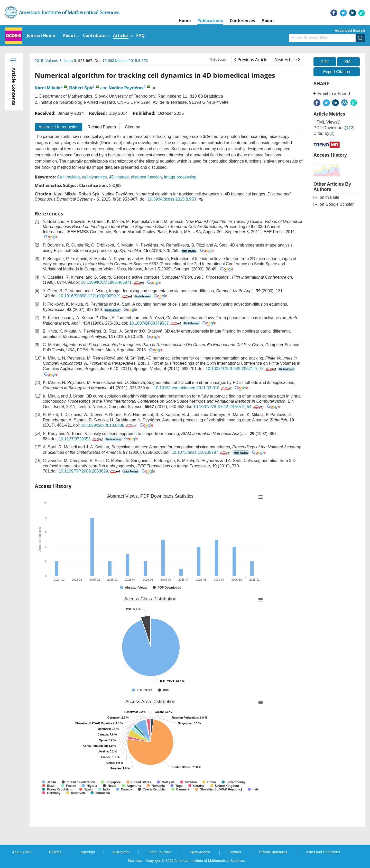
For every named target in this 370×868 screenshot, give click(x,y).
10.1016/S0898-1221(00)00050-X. (96, 296)
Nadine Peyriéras (126, 88)
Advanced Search (350, 31)
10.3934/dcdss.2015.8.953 (125, 60)
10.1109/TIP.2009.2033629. (90, 471)
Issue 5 (70, 60)
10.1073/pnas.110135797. (202, 452)
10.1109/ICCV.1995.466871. (113, 282)
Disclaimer (121, 852)
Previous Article (251, 60)
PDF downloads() (334, 128)
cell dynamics (94, 177)
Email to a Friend (334, 94)
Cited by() (324, 133)
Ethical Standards (273, 852)
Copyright (87, 852)
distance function (146, 177)
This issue (218, 60)
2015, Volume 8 (48, 60)
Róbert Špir (81, 88)
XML (348, 62)
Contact (235, 852)
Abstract (59, 127)
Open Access (200, 852)
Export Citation (337, 72)
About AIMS (22, 852)
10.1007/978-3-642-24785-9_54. (229, 407)
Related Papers (102, 127)
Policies (55, 852)
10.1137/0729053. (81, 439)
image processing (180, 177)
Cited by (132, 127)
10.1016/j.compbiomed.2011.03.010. (193, 388)
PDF (325, 62)
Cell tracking (68, 177)
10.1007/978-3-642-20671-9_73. (241, 369)
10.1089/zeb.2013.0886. (109, 425)
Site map (135, 861)
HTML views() (327, 122)
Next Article (287, 60)
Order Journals (159, 852)
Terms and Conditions (323, 852)
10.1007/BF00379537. (156, 323)
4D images (119, 177)
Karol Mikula (48, 88)
